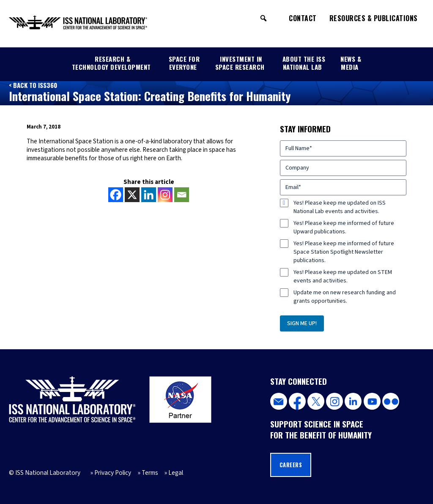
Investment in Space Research (240, 62)
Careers (291, 465)
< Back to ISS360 (33, 85)
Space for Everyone (184, 62)
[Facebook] (116, 195)
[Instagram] (165, 195)
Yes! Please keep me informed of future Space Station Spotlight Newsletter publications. (344, 252)
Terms (150, 473)
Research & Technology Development (111, 62)
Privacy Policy (113, 473)
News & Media (351, 62)
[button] (263, 18)
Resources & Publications (374, 18)
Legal (176, 473)
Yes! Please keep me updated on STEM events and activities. (343, 277)
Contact (303, 18)
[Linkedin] (149, 195)
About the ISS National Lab (304, 62)
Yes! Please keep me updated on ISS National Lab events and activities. (340, 207)
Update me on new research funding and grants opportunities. (345, 297)
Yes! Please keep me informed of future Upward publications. (344, 227)
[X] (132, 195)
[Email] (182, 195)
